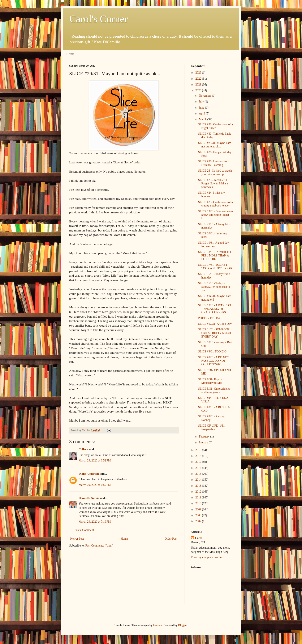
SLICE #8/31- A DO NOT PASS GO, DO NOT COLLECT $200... (214, 361)
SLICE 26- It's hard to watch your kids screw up (215, 172)
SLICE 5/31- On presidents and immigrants (214, 390)
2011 (199, 497)
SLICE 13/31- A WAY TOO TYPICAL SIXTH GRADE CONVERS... (215, 309)
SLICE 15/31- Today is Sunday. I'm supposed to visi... (214, 287)
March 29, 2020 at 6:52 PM (95, 461)
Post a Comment (84, 530)
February (204, 437)
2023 (199, 73)
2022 (199, 79)
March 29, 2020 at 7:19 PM (95, 522)
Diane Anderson (89, 474)
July (202, 102)
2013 (199, 486)
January (204, 442)
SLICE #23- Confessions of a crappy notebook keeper (215, 204)
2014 (199, 480)
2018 (199, 456)
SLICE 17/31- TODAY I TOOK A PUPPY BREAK (215, 267)
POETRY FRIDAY (210, 318)
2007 (199, 521)
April (202, 114)
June (202, 108)
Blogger (183, 625)
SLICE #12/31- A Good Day (215, 324)
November (205, 96)
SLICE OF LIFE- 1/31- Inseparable (212, 427)
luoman (158, 625)
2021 (199, 85)
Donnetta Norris (89, 498)
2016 (199, 468)
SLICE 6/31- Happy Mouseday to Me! (210, 381)
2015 (199, 474)
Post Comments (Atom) (99, 546)
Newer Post (77, 539)
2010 (199, 503)
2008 (199, 515)
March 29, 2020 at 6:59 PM (95, 485)
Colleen (83, 449)
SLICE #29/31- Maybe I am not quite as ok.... (215, 145)
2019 (199, 450)
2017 (199, 462)
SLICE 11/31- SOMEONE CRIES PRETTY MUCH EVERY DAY (215, 333)
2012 (199, 492)
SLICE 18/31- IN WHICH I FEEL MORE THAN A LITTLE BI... (215, 256)
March (203, 119)
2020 (199, 90)
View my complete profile (206, 557)
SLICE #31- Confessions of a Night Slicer (215, 126)
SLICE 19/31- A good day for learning (213, 244)
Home (70, 54)
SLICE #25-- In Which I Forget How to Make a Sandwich (213, 184)
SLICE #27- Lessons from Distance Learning (214, 163)
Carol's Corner (98, 19)
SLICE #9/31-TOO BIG (212, 352)
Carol (199, 538)
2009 (199, 509)
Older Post (171, 539)
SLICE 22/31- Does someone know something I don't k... (215, 215)
